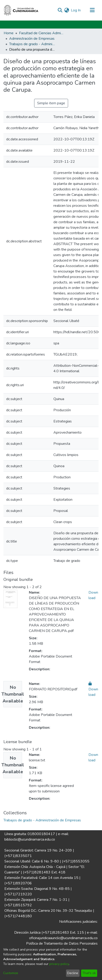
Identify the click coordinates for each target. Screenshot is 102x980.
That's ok (89, 973)
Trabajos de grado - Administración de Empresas (32, 44)
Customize (11, 973)
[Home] (21, 10)
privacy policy (59, 964)
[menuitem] (67, 10)
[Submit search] (60, 10)
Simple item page (51, 103)
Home (9, 33)
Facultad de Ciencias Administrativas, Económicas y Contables (42, 33)
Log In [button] (76, 10)
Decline (73, 973)
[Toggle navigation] (92, 10)
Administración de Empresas (32, 39)
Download (93, 689)
